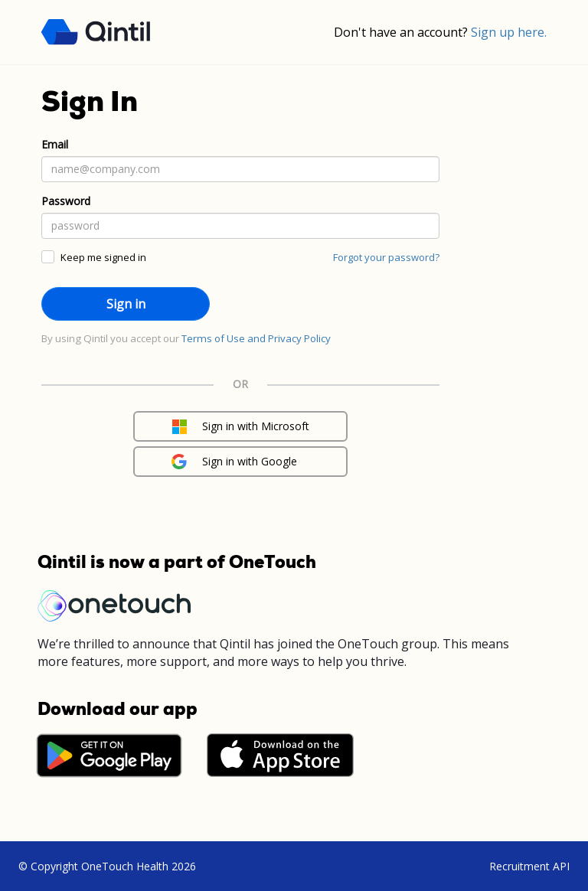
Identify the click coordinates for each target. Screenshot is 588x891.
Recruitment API (529, 866)
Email (55, 144)
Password (66, 201)
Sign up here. (509, 32)
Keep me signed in (103, 257)
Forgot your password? (386, 257)
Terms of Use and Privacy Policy (256, 338)
